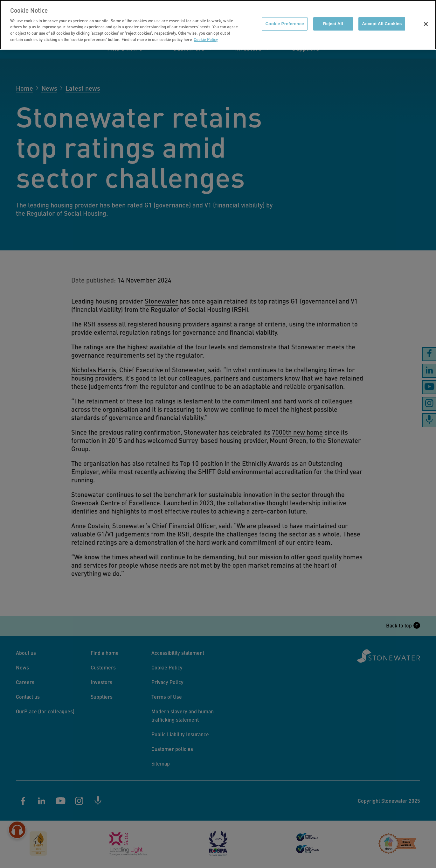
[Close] (426, 21)
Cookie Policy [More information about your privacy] (206, 36)
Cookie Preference (285, 20)
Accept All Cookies (382, 20)
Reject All (333, 20)
